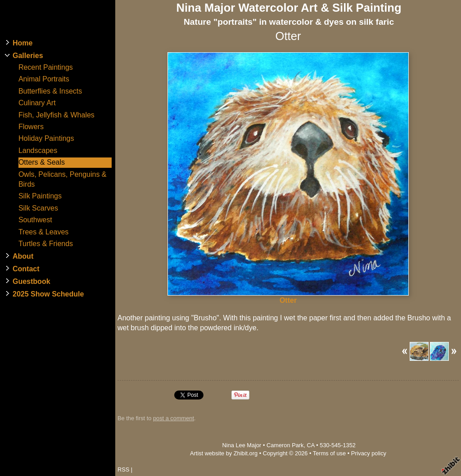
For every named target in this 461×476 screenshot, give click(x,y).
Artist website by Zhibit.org (224, 453)
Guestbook (32, 281)
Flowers (31, 127)
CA (311, 445)
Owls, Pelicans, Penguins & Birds (63, 179)
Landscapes (38, 150)
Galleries (28, 56)
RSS (123, 469)
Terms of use (329, 453)
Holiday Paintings (46, 138)
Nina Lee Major (242, 445)
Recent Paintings (46, 67)
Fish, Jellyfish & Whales (56, 115)
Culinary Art (37, 103)
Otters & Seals (42, 162)
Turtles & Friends (46, 244)
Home (23, 43)
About (23, 256)
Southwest (35, 220)
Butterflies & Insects (50, 91)
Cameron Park (285, 445)
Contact (26, 269)
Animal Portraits (44, 79)
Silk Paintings (40, 196)
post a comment (174, 418)
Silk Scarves (38, 208)
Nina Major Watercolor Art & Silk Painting (289, 8)
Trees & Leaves (43, 232)
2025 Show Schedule (48, 294)
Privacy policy (369, 453)
